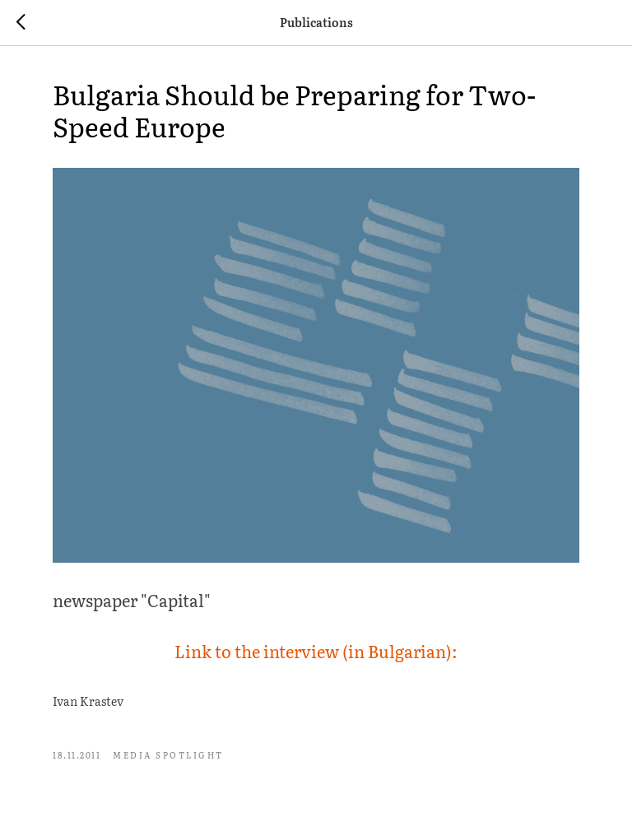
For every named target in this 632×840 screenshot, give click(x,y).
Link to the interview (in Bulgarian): (316, 651)
